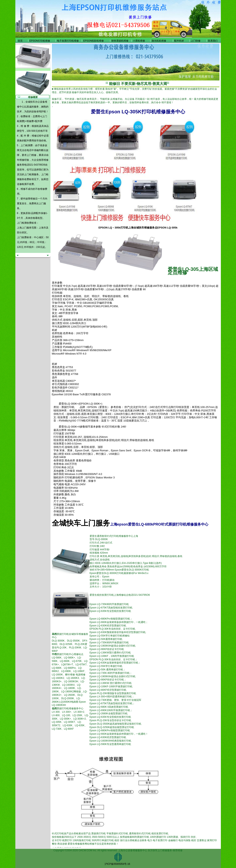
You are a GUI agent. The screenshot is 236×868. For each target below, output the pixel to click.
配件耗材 (179, 41)
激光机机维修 (159, 41)
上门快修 (196, 41)
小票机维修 (139, 41)
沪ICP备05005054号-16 (117, 864)
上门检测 (29, 174)
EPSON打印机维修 (40, 41)
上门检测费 (27, 145)
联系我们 (213, 41)
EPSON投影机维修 (93, 41)
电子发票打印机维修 (68, 41)
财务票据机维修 (120, 41)
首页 (20, 41)
